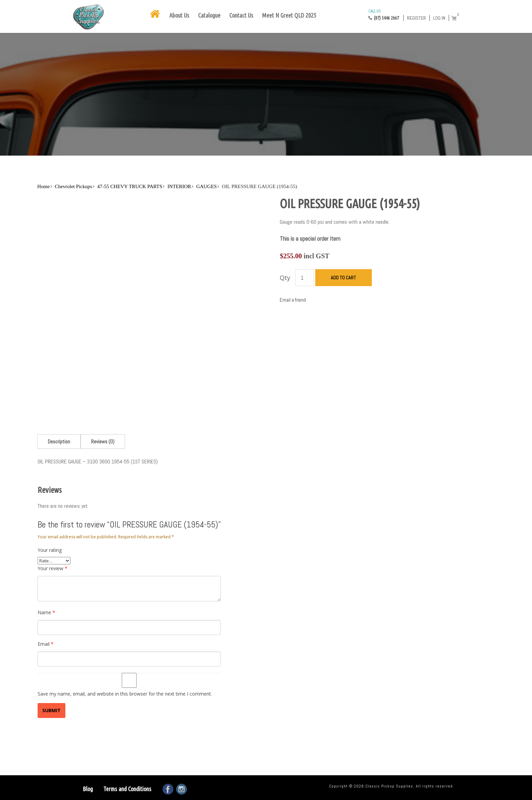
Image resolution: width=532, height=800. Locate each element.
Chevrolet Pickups (73, 186)
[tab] (59, 442)
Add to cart (343, 278)
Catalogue (209, 15)
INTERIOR (179, 186)
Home (44, 186)
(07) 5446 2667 (384, 14)
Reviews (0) (103, 442)
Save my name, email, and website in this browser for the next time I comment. (125, 694)
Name (46, 612)
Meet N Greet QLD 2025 (289, 15)
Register (417, 18)
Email (46, 644)
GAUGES (206, 186)
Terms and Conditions (127, 789)
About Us (179, 15)
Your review (52, 568)
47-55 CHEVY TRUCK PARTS (130, 186)
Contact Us (241, 15)
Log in (439, 18)
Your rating (50, 550)
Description (59, 442)
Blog (88, 789)
